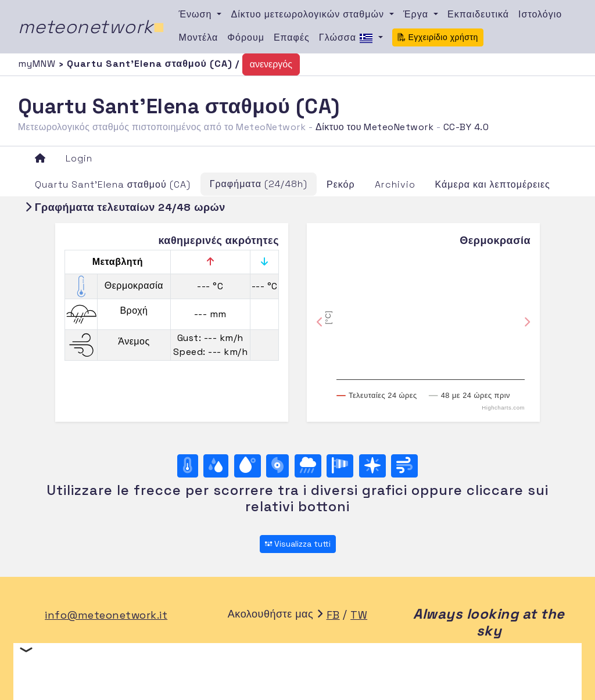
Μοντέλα (199, 37)
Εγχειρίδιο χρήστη (438, 37)
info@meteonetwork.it (106, 615)
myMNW (38, 64)
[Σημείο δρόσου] (248, 466)
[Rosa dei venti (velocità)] (340, 466)
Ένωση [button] (197, 14)
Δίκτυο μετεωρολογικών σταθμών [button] (309, 14)
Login (79, 158)
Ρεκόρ (341, 184)
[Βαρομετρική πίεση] (277, 466)
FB (333, 615)
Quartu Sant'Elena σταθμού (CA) (113, 184)
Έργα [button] (417, 14)
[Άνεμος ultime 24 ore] (404, 466)
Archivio (395, 184)
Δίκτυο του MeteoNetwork (374, 127)
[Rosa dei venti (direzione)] (372, 466)
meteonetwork (92, 27)
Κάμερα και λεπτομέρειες (493, 184)
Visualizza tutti (298, 544)
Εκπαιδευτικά (478, 14)
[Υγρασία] (216, 466)
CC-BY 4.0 (466, 127)
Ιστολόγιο (540, 14)
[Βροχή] (308, 466)
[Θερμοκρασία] (188, 466)
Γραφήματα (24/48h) (259, 184)
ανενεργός (271, 64)
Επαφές (292, 37)
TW (359, 615)
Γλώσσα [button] (347, 38)
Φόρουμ (246, 37)
